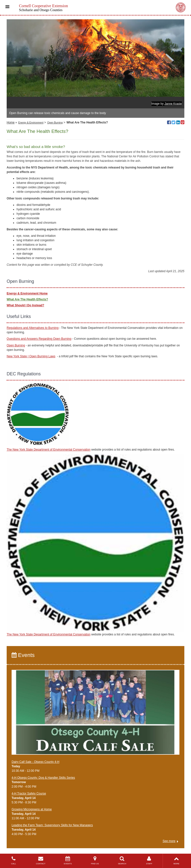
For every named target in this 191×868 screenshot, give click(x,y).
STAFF (149, 860)
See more (169, 841)
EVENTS (68, 860)
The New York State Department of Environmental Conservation (49, 450)
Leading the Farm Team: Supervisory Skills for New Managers (52, 825)
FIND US (95, 860)
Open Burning (55, 123)
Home (11, 122)
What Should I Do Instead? (25, 305)
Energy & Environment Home (27, 293)
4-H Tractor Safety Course (29, 794)
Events (23, 655)
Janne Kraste (173, 104)
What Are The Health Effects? (27, 299)
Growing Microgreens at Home (32, 809)
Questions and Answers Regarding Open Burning (39, 339)
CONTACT (41, 860)
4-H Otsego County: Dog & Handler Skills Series (43, 778)
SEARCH (122, 860)
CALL (14, 860)
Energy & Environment (31, 123)
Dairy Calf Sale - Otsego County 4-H (35, 762)
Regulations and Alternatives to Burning (33, 328)
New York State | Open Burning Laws (31, 356)
